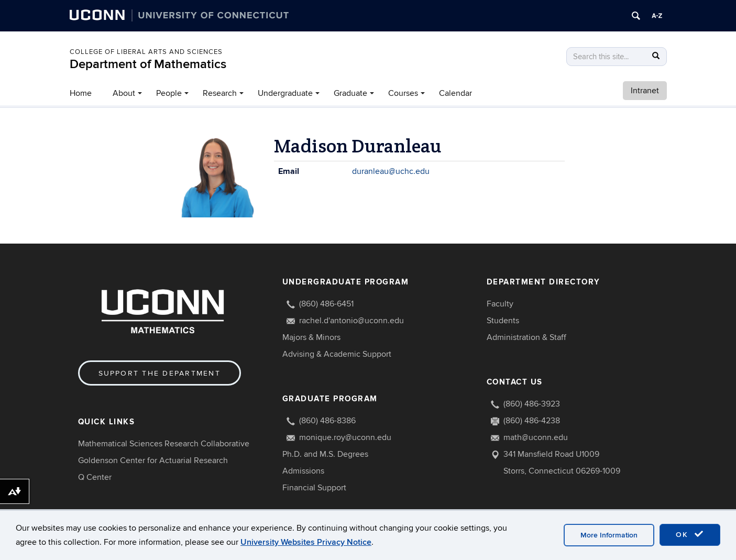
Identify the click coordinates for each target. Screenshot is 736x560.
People (169, 93)
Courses (403, 93)
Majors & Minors (311, 337)
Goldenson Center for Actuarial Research (153, 460)
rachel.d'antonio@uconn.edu (351, 321)
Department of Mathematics (148, 64)
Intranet (645, 91)
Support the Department (160, 373)
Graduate (350, 93)
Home (81, 93)
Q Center (95, 477)
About (124, 93)
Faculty (500, 304)
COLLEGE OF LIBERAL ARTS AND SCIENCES (146, 52)
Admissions (303, 471)
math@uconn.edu (536, 437)
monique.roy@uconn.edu (345, 437)
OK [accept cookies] (690, 534)
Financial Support (314, 488)
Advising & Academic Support (337, 354)
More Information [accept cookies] (609, 535)
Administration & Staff (526, 337)
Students (503, 321)
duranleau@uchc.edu (391, 171)
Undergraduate (285, 93)
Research (220, 93)
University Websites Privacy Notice (306, 542)
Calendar (455, 93)
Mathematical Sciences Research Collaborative (164, 444)
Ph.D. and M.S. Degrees (325, 454)
